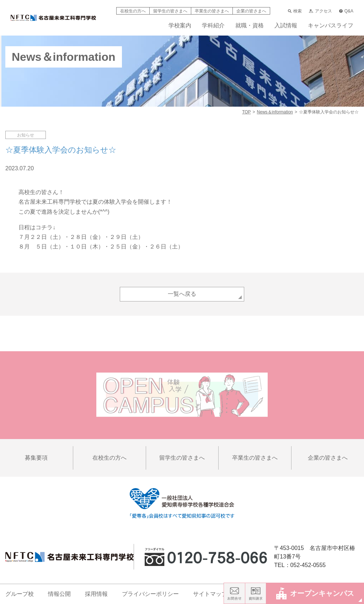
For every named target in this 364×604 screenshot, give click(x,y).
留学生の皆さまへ (170, 11)
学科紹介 (213, 26)
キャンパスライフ (331, 26)
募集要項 (36, 458)
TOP (246, 112)
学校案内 (180, 26)
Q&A (346, 11)
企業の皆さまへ (251, 11)
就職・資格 (250, 26)
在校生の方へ (133, 11)
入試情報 (286, 26)
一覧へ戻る (182, 294)
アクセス (320, 11)
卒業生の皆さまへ (212, 11)
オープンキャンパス (315, 593)
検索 (295, 11)
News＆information (275, 112)
